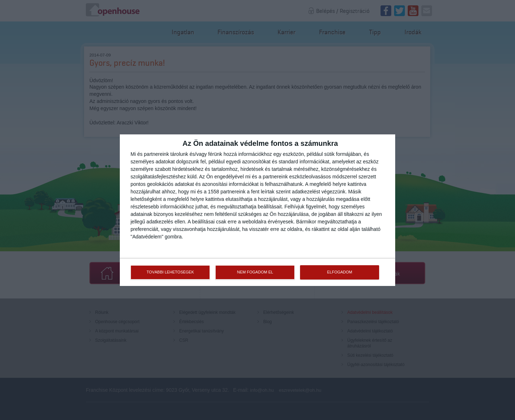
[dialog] (257, 210)
